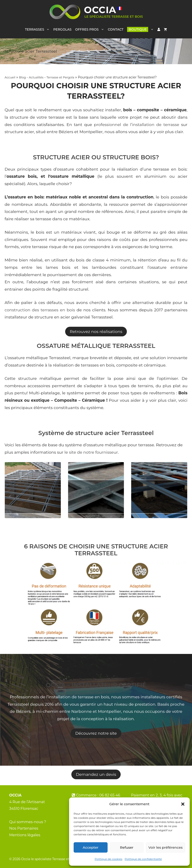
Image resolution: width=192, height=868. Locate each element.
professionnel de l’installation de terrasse (137, 125)
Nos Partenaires (24, 828)
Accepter (91, 847)
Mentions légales (25, 835)
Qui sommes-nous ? (28, 822)
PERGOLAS (62, 29)
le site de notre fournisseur (91, 452)
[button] (183, 804)
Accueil (10, 77)
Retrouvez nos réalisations (96, 331)
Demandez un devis (96, 774)
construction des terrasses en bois (40, 310)
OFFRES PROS (91, 29)
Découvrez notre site (96, 733)
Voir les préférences (166, 847)
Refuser (127, 847)
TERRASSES (38, 29)
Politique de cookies (109, 859)
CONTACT (116, 29)
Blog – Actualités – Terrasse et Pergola (47, 77)
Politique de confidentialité (143, 859)
